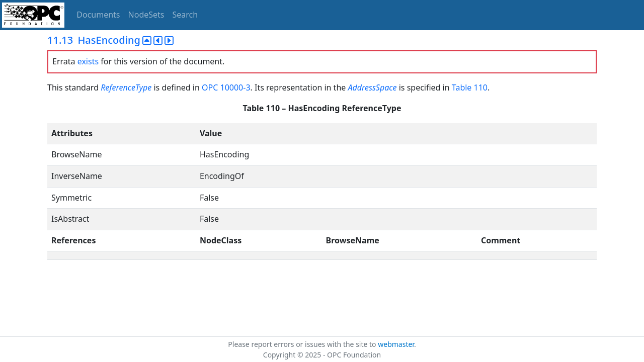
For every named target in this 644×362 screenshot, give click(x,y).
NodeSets (146, 15)
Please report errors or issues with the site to (303, 344)
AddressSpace (372, 87)
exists (88, 61)
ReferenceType (126, 87)
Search (185, 15)
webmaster (396, 344)
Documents (98, 15)
